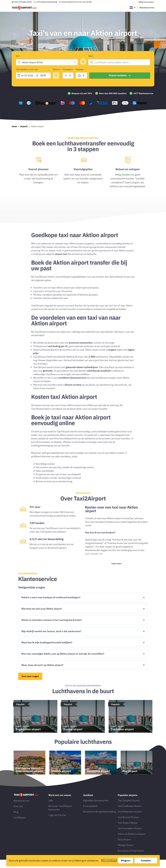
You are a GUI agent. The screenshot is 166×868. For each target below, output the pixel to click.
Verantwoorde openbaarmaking (100, 820)
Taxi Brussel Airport (128, 825)
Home (14, 135)
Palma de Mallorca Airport (132, 842)
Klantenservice (147, 8)
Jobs (51, 809)
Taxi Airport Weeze (128, 831)
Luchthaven (20, 826)
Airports (24, 135)
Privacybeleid (90, 814)
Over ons (18, 815)
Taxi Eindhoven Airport (130, 814)
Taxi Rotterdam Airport (130, 820)
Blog (16, 820)
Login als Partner (57, 823)
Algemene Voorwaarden (96, 809)
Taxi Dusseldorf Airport (130, 837)
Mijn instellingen (109, 860)
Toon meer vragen (30, 685)
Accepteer (146, 860)
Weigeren (126, 860)
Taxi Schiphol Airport (129, 809)
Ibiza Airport (124, 848)
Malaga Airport (126, 853)
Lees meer (116, 572)
